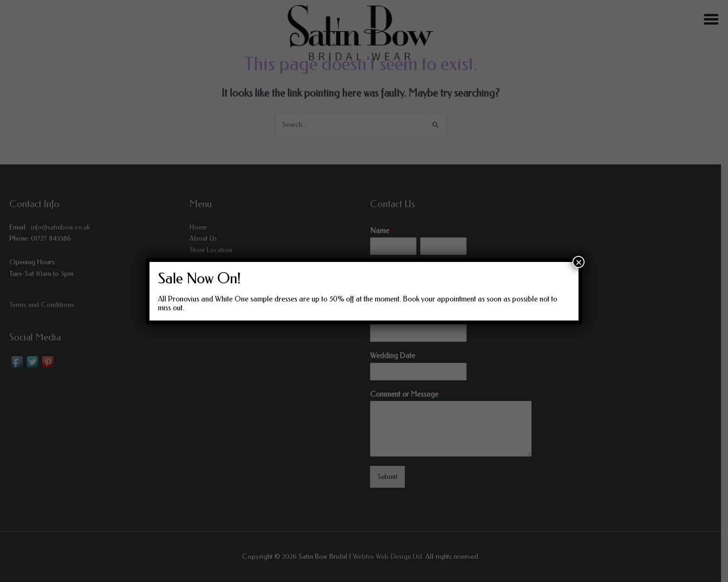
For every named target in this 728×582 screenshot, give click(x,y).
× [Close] (578, 262)
